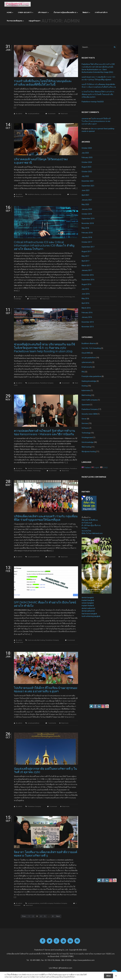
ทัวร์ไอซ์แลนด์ (87, 523)
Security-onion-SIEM (89, 414)
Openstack (86, 405)
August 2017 (86, 251)
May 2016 (85, 298)
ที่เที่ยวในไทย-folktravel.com (92, 533)
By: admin (19, 114)
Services (23, 471)
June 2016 (86, 294)
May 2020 (85, 204)
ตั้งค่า (73, 977)
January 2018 (87, 237)
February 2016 (87, 313)
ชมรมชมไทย (86, 531)
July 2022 (85, 176)
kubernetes (86, 390)
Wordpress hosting (89, 452)
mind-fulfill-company (46, 903)
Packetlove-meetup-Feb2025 (93, 102)
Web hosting (86, 447)
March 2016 (86, 308)
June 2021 (86, 190)
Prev (24, 916)
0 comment (52, 114)
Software (29, 471)
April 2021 (85, 195)
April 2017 (85, 261)
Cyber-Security (25, 12)
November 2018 (88, 223)
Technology (68, 297)
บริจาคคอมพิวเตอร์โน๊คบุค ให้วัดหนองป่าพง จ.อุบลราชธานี (41, 161)
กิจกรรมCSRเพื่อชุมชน (15, 21)
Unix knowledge (88, 442)
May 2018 (85, 228)
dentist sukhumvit (88, 608)
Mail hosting (41, 640)
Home (9, 12)
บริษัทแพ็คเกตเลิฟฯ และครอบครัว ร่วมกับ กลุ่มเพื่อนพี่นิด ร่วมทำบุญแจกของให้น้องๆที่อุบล (46, 518)
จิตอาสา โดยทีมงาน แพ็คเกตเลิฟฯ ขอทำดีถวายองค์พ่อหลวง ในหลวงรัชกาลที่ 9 (46, 854)
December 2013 (88, 322)
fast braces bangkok (89, 614)
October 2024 (87, 162)
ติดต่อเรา (86, 12)
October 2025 (87, 148)
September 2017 (88, 247)
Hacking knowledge (43, 297)
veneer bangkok (88, 603)
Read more (64, 114)
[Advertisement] (89, 661)
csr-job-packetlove (33, 114)
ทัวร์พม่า (85, 528)
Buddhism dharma (33, 194)
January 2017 (87, 270)
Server (84, 419)
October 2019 (87, 214)
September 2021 (88, 186)
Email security (48, 469)
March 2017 (86, 266)
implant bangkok (88, 600)
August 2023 (86, 167)
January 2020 (87, 209)
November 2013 (88, 327)
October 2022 (87, 172)
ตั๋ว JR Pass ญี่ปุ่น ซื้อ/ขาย (91, 525)
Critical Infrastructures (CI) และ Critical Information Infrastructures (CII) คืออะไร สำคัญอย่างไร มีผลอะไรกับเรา (44, 246)
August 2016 (86, 284)
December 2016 (88, 275)
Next (58, 916)
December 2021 (88, 181)
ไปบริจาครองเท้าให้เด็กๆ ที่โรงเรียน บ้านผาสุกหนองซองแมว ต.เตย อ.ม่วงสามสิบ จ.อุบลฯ (46, 690)
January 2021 (87, 200)
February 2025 (87, 157)
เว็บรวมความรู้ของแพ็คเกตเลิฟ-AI (65, 12)
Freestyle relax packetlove (61, 469)
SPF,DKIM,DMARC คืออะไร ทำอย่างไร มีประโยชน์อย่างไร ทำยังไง (45, 604)
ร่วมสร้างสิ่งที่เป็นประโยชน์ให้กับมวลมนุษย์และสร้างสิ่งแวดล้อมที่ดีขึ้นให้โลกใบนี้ (43, 83)
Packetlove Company (57, 297)
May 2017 (85, 256)
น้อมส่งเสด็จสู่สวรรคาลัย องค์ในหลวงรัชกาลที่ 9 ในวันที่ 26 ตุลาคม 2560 (45, 770)
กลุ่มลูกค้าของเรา (34, 21)
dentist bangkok (88, 598)
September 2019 (88, 219)
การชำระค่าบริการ (101, 12)
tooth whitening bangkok (91, 616)
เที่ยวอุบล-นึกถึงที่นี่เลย (90, 520)
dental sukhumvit (88, 611)
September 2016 (88, 280)
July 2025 (85, 153)
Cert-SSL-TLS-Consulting (35, 469)
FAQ (83, 372)
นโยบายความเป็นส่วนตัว (14, 977)
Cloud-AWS (86, 353)
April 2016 (85, 303)
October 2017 (87, 242)
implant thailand (88, 606)
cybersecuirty (57, 194)
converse (85, 119)
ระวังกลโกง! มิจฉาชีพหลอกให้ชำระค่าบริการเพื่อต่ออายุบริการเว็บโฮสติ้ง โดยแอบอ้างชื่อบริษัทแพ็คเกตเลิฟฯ (98, 94)
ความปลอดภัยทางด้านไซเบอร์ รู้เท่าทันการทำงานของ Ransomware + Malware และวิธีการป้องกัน (44, 432)
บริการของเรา (43, 12)
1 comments (52, 723)
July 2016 (85, 289)
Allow (108, 976)
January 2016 (87, 317)
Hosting (84, 386)
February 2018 (87, 233)
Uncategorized (87, 437)
